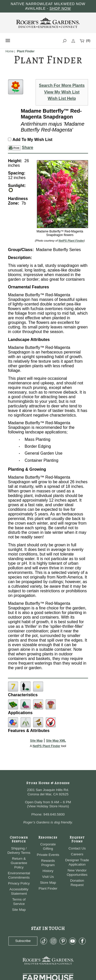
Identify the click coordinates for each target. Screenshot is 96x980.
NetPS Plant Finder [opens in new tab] (46, 746)
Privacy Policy (19, 883)
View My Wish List (62, 92)
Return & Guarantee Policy (19, 863)
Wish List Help (62, 98)
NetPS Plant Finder (71, 241)
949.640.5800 (54, 814)
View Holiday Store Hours (48, 806)
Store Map (48, 883)
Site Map (36, 741)
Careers (77, 854)
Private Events (48, 855)
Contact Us (77, 848)
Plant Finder (48, 888)
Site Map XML (56, 741)
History (48, 871)
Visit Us (48, 877)
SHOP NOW (60, 8)
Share (27, 147)
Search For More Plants (62, 85)
